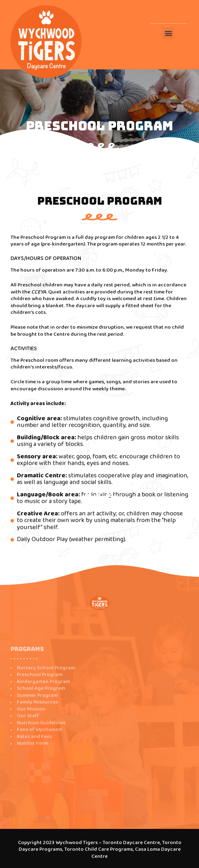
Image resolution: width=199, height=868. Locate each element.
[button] (168, 33)
